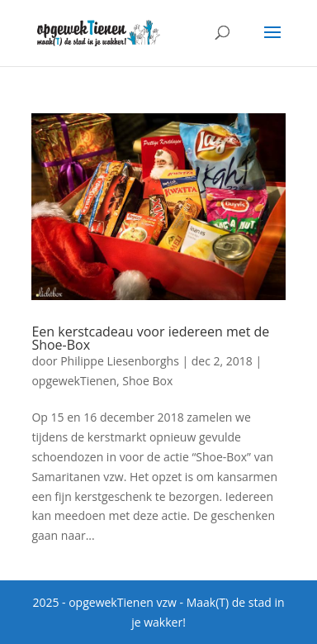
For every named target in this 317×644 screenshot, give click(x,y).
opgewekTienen (74, 381)
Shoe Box (147, 381)
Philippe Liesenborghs (120, 361)
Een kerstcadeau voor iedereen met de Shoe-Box (150, 338)
